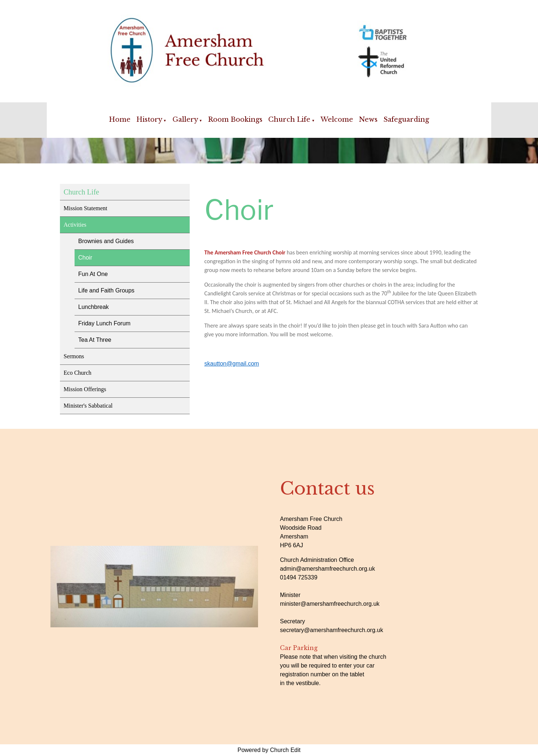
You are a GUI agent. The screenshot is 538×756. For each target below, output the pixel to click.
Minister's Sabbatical (88, 406)
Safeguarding (406, 120)
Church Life (289, 120)
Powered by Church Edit (269, 750)
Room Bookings (235, 120)
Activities (75, 225)
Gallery (185, 120)
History (149, 120)
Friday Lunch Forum (104, 323)
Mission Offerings (85, 389)
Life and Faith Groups (106, 290)
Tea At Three (95, 340)
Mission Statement (86, 208)
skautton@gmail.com (232, 364)
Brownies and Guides (106, 241)
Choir (85, 258)
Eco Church (77, 373)
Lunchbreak (94, 307)
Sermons (74, 356)
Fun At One (93, 274)
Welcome (337, 120)
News (368, 120)
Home (120, 120)
